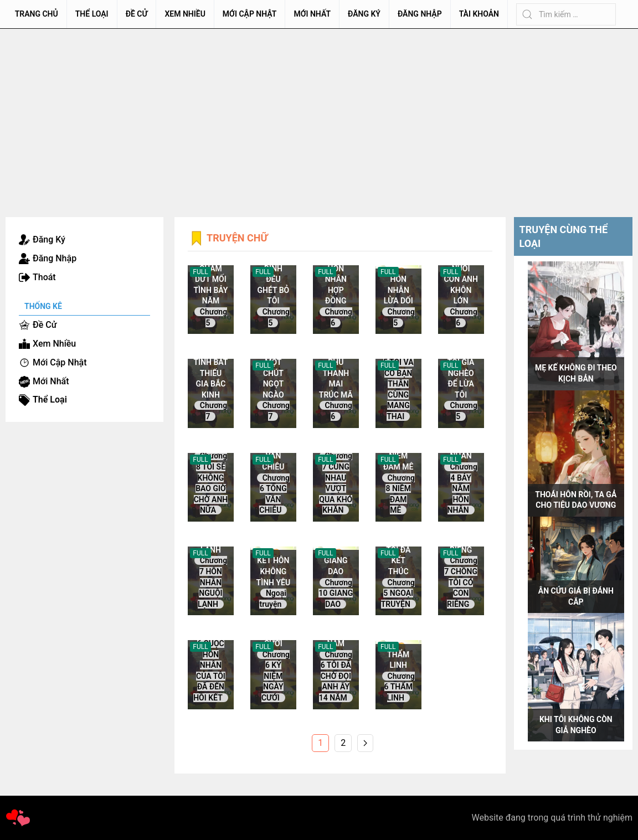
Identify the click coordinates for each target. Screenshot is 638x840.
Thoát (44, 277)
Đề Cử (137, 14)
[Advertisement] (319, 112)
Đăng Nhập (420, 14)
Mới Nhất (312, 14)
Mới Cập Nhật (250, 14)
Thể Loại (92, 14)
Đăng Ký (364, 14)
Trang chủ (37, 14)
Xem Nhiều (185, 14)
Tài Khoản (479, 14)
